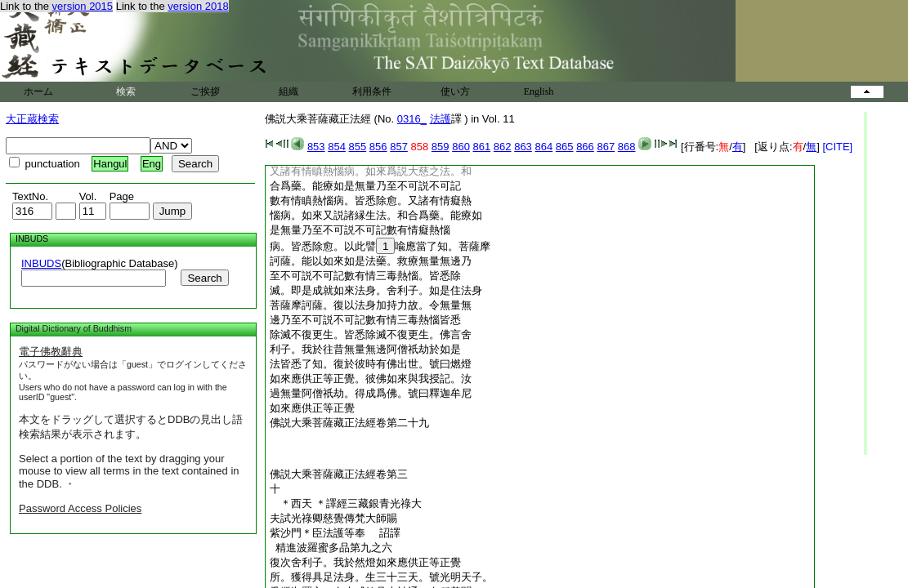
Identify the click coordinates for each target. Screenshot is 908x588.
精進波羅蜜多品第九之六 (331, 548)
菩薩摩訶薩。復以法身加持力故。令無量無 (371, 305)
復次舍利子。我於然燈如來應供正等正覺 (365, 562)
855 (358, 147)
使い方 (455, 91)
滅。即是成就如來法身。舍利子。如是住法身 (376, 290)
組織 (289, 91)
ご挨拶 (205, 91)
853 (316, 147)
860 (461, 147)
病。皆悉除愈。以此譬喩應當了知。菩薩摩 (380, 246)
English (539, 91)
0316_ (412, 119)
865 (565, 147)
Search (204, 278)
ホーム (38, 91)
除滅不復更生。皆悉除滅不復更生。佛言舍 (371, 334)
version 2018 (198, 6)
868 (627, 147)
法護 (441, 119)
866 (585, 147)
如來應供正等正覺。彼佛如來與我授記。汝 (371, 379)
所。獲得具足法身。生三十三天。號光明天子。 (381, 577)
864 (543, 147)
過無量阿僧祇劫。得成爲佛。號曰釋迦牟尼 (371, 393)
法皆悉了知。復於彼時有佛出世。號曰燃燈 (371, 364)
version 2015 (83, 6)
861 (482, 147)
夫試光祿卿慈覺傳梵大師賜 (333, 518)
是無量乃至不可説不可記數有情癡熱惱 (360, 230)
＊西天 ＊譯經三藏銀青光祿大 (346, 503)
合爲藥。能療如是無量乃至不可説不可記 (365, 186)
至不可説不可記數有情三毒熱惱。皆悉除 (365, 276)
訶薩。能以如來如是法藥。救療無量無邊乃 (371, 261)
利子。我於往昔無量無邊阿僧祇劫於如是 (365, 349)
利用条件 (372, 91)
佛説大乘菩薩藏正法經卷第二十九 (349, 423)
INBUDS (41, 263)
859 (441, 147)
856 (378, 147)
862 (503, 147)
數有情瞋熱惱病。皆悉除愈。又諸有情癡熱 (371, 200)
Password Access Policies (80, 508)
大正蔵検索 (32, 119)
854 (337, 147)
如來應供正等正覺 (312, 408)
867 (606, 147)
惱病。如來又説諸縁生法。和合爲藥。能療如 (376, 215)
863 (523, 147)
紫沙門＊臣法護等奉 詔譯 (340, 533)
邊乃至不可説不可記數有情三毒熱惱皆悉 (365, 320)
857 (399, 147)
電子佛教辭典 (51, 352)
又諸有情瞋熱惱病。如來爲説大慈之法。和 (371, 171)
